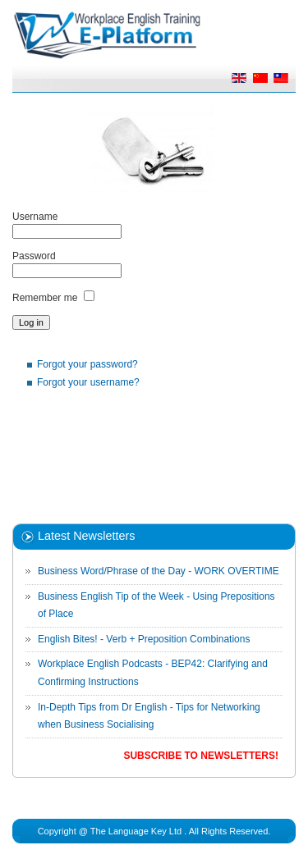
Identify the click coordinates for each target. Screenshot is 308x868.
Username (35, 217)
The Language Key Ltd (136, 831)
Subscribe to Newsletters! (200, 756)
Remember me (45, 298)
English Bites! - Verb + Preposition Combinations (144, 639)
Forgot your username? (88, 382)
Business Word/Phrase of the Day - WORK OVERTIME (159, 571)
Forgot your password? (87, 364)
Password (34, 256)
